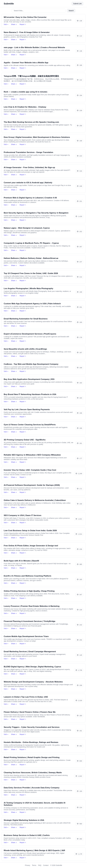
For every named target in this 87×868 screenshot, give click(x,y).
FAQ (40, 865)
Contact (46, 865)
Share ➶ (14, 24)
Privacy (28, 865)
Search (71, 11)
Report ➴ (23, 24)
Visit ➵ (6, 24)
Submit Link (77, 4)
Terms (34, 865)
